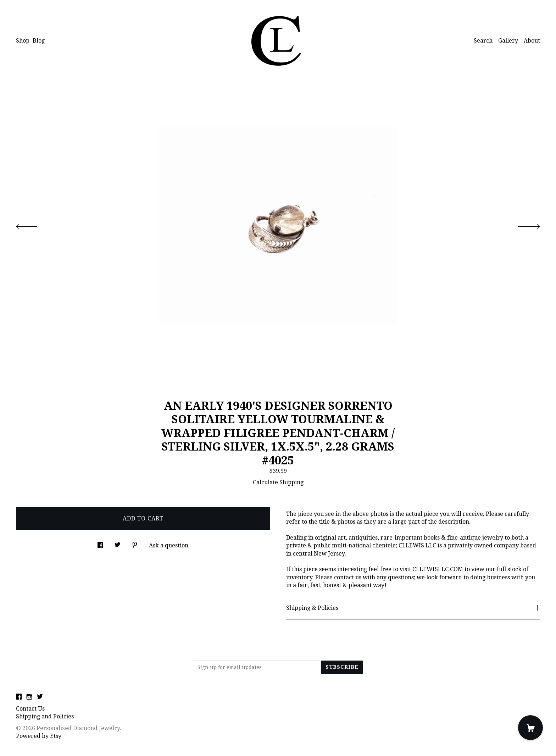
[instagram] (29, 697)
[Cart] (530, 728)
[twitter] (40, 697)
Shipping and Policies (45, 716)
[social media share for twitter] (118, 543)
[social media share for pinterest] (135, 543)
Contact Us (30, 709)
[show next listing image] (522, 225)
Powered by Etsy (39, 736)
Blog (39, 41)
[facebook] (19, 697)
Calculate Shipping (278, 482)
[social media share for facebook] (100, 543)
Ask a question (169, 545)
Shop (23, 41)
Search (483, 41)
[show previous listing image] (34, 225)
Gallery (508, 41)
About (532, 41)
